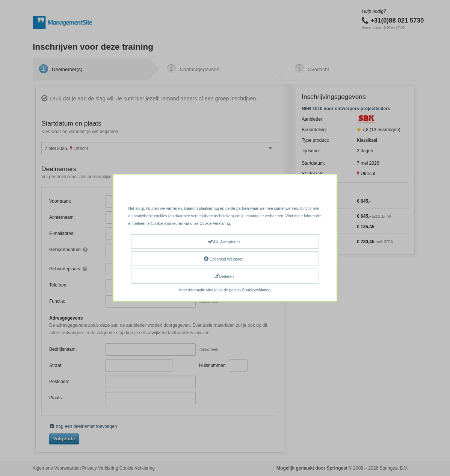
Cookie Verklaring (215, 224)
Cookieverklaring (256, 290)
